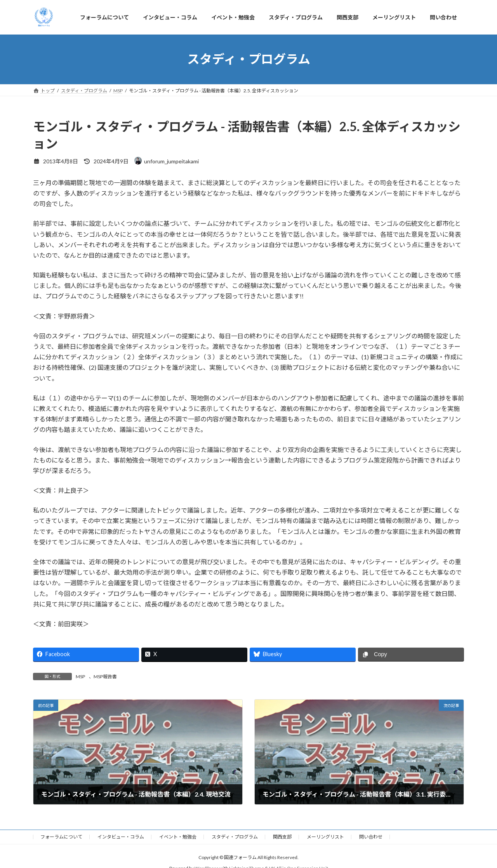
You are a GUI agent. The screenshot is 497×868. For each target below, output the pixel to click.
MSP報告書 (105, 677)
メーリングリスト (325, 837)
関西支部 (282, 837)
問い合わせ (371, 837)
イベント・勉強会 (178, 837)
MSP (80, 677)
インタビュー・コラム (121, 837)
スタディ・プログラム (235, 837)
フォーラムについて (61, 837)
